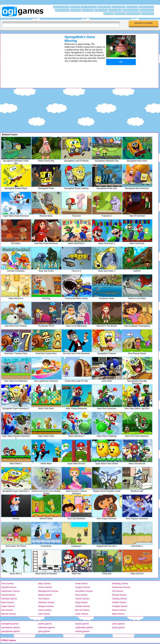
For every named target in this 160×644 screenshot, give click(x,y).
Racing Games (148, 14)
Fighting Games (101, 10)
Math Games (118, 614)
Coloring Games (119, 7)
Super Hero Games (89, 7)
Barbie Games (45, 595)
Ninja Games (81, 602)
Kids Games (76, 10)
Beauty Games (119, 595)
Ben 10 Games (82, 610)
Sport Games (120, 14)
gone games (44, 631)
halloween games (47, 627)
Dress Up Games (147, 10)
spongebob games (10, 624)
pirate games (118, 627)
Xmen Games (45, 610)
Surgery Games (83, 587)
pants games (118, 624)
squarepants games (11, 627)
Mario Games (8, 602)
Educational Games (131, 10)
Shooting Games (133, 14)
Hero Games (7, 610)
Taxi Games (44, 599)
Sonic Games (82, 614)
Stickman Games (46, 602)
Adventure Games (146, 7)
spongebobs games (10, 631)
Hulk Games (44, 614)
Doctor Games (45, 587)
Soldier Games (119, 602)
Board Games (132, 7)
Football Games (120, 606)
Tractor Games (82, 599)
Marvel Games (119, 610)
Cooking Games (104, 7)
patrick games (45, 624)
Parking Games (120, 599)
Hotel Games (81, 583)
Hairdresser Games (10, 591)
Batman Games (9, 614)
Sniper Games (8, 606)
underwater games (84, 627)
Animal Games (8, 595)
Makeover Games (62, 10)
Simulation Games (84, 591)
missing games (82, 631)
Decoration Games (61, 7)
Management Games (48, 591)
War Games (109, 14)
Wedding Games (120, 583)
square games (82, 624)
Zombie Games (83, 606)
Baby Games (44, 583)
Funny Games (88, 10)
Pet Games (118, 591)
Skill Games (75, 7)
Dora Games (81, 595)
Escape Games (115, 10)
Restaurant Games (121, 587)
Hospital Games (9, 587)
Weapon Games (46, 606)
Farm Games (7, 583)
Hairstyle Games (9, 599)
